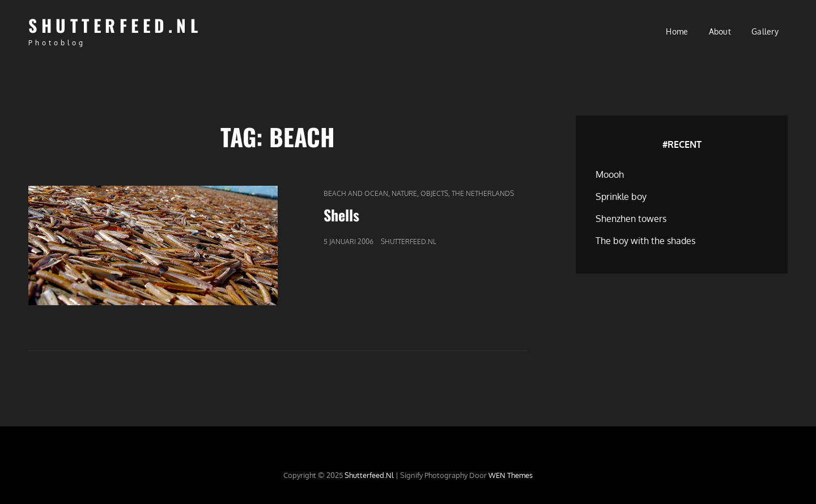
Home (677, 31)
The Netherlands (483, 193)
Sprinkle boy (621, 197)
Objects (434, 193)
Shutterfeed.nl (115, 25)
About (720, 31)
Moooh (610, 174)
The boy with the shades (645, 241)
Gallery (765, 31)
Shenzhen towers (631, 219)
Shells (341, 215)
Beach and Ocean (356, 193)
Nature (404, 193)
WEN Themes (511, 475)
